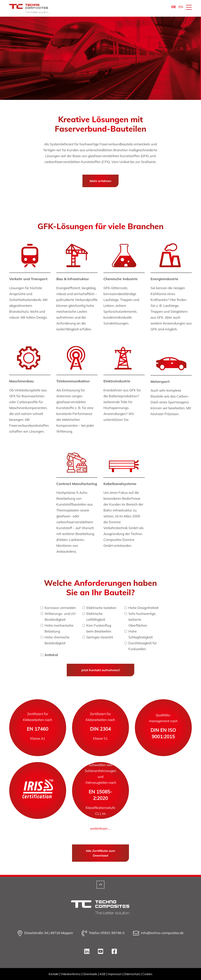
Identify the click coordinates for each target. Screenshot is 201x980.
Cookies (147, 974)
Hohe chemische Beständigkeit (57, 640)
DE (174, 7)
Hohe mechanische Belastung (59, 628)
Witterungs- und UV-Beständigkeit (61, 617)
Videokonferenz (71, 974)
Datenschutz (132, 974)
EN (181, 7)
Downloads (90, 974)
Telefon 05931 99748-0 (103, 933)
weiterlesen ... (100, 828)
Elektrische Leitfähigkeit (96, 617)
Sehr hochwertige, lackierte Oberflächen (142, 619)
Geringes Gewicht (100, 637)
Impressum (115, 974)
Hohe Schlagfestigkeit (141, 634)
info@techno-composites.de (158, 933)
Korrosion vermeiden (60, 608)
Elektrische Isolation (101, 608)
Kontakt (54, 974)
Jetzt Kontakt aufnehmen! (100, 670)
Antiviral (51, 655)
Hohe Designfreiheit (143, 608)
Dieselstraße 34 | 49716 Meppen (45, 933)
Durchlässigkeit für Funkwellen (143, 646)
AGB (102, 974)
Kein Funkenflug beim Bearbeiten (99, 628)
